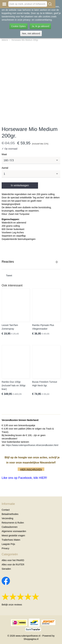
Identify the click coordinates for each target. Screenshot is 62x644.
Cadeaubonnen (10, 527)
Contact (6, 510)
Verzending (7, 518)
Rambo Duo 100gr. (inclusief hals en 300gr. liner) (14, 385)
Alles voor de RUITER (13, 565)
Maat (4, 154)
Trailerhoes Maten (11, 540)
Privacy (5, 548)
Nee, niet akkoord (31, 33)
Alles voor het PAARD (13, 560)
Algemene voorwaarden (14, 531)
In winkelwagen (20, 185)
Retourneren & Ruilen (13, 523)
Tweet (9, 276)
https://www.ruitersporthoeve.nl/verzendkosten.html (32, 445)
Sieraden (6, 569)
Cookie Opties (19, 26)
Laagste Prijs (8, 544)
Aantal (5, 168)
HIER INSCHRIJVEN (31, 469)
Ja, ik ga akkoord (40, 26)
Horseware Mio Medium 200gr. (25, 40)
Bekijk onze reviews (12, 605)
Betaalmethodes (10, 514)
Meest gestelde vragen (13, 536)
